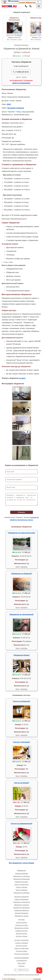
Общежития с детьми (21, 916)
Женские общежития (21, 913)
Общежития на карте (21, 882)
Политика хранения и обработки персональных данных (21, 975)
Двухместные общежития (21, 908)
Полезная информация (21, 958)
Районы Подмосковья (21, 899)
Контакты (22, 966)
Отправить (21, 512)
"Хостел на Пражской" (21, 701)
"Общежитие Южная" (21, 655)
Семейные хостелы (21, 931)
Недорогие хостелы (21, 925)
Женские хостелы (22, 934)
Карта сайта (21, 963)
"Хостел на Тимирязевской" (21, 824)
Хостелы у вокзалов (21, 943)
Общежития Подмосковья (21, 879)
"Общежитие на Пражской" (22, 574)
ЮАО (9, 104)
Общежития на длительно (21, 876)
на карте (22, 378)
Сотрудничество (21, 961)
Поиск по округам (21, 887)
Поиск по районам (21, 890)
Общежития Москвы (21, 45)
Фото (17, 567)
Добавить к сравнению (22, 52)
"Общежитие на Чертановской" (22, 614)
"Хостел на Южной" (21, 783)
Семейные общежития (21, 910)
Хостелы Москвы (21, 923)
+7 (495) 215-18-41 (21, 72)
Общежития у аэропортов (21, 902)
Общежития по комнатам (21, 893)
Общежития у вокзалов (21, 905)
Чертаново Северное (16, 108)
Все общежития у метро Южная (21, 863)
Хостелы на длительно (21, 954)
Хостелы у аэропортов (21, 940)
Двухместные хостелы (22, 928)
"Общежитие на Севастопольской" (21, 533)
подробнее (24, 567)
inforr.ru (13, 979)
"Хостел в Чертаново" (21, 742)
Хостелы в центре (22, 946)
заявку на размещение (21, 83)
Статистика (37, 979)
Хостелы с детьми (21, 936)
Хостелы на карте (21, 951)
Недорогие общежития (21, 897)
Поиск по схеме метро (21, 885)
